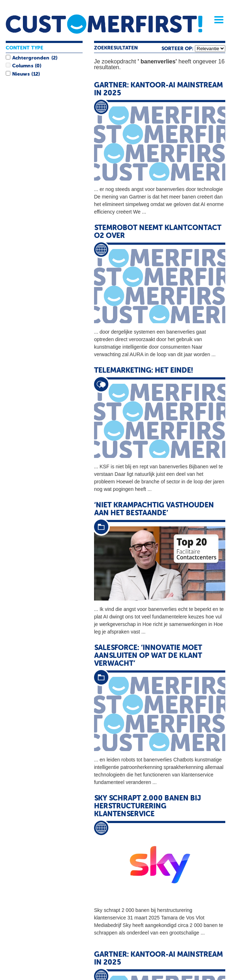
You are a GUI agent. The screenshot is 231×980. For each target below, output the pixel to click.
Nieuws (21, 74)
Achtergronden (31, 58)
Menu (216, 20)
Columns (23, 66)
